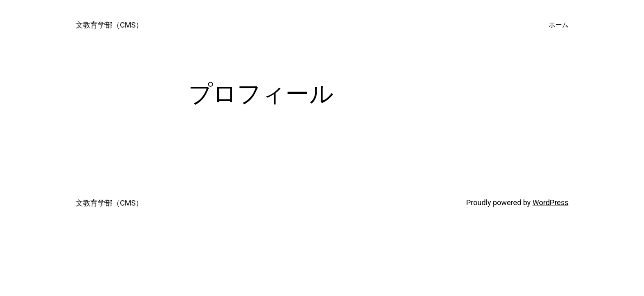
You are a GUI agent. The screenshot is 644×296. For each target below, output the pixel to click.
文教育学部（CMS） (109, 25)
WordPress (551, 202)
